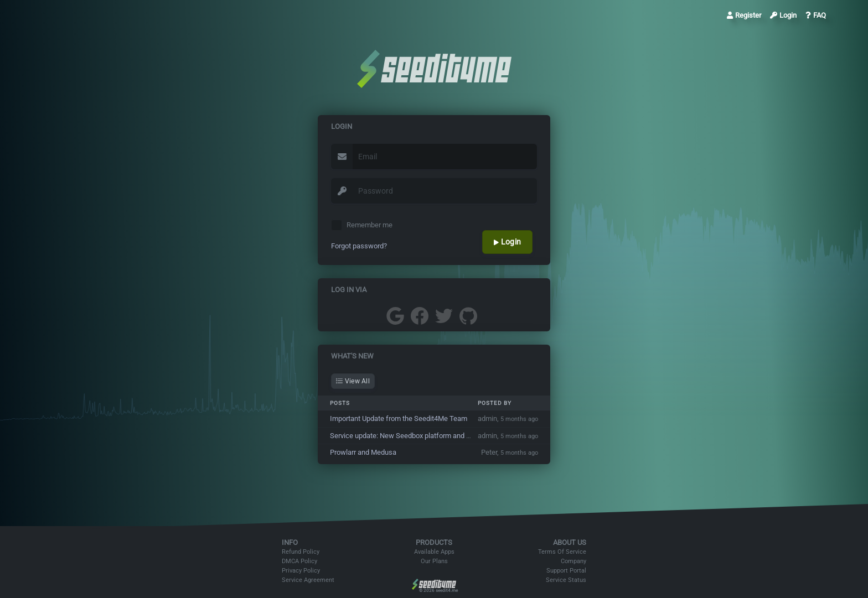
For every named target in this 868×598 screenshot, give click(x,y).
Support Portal (566, 571)
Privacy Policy (301, 571)
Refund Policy (301, 552)
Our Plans (434, 561)
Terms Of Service (562, 552)
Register (744, 15)
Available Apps (434, 552)
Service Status (566, 580)
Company (573, 561)
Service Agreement (308, 580)
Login (783, 15)
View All (353, 381)
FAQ (816, 15)
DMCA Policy (299, 561)
